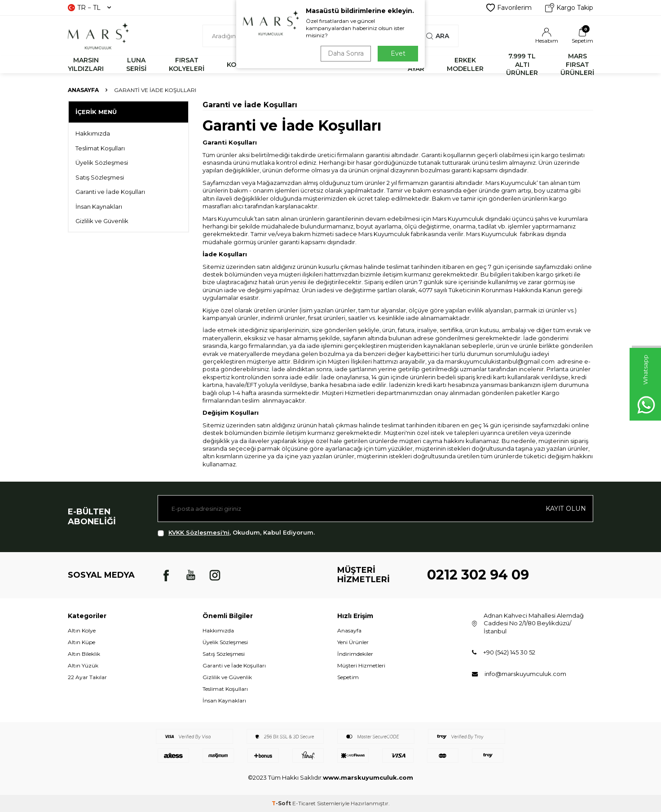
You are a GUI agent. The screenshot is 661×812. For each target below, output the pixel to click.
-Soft (282, 803)
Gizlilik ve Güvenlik (102, 221)
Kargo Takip (569, 8)
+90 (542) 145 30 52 (509, 652)
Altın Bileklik (84, 654)
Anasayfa (83, 90)
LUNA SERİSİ (136, 64)
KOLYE (237, 65)
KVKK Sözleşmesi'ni (199, 532)
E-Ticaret (304, 803)
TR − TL (89, 8)
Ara (438, 36)
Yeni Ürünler (353, 642)
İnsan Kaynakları (99, 206)
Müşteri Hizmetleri (361, 665)
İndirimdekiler (355, 654)
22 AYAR (416, 64)
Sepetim (348, 677)
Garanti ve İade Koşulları (110, 192)
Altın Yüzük (83, 665)
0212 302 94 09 (478, 575)
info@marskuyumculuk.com (525, 674)
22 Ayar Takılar (87, 677)
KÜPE (376, 65)
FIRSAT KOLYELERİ (187, 64)
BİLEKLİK (285, 65)
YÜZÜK (333, 65)
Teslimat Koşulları (100, 148)
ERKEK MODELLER (465, 64)
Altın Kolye (82, 630)
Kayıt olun (566, 509)
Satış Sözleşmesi (100, 177)
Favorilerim (509, 8)
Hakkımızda (93, 133)
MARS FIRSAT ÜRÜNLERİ (577, 65)
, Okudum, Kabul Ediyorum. (236, 533)
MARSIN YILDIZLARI (86, 64)
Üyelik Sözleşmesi (102, 162)
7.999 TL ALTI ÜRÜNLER (522, 65)
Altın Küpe (82, 642)
